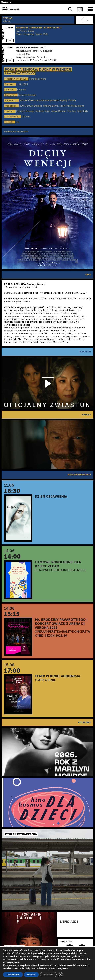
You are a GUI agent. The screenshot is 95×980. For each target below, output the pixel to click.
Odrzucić (31, 975)
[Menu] (90, 9)
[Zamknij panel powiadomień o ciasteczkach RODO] (60, 975)
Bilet (10, 41)
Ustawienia (48, 975)
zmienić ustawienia (61, 959)
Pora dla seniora (37, 79)
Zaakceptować (13, 975)
